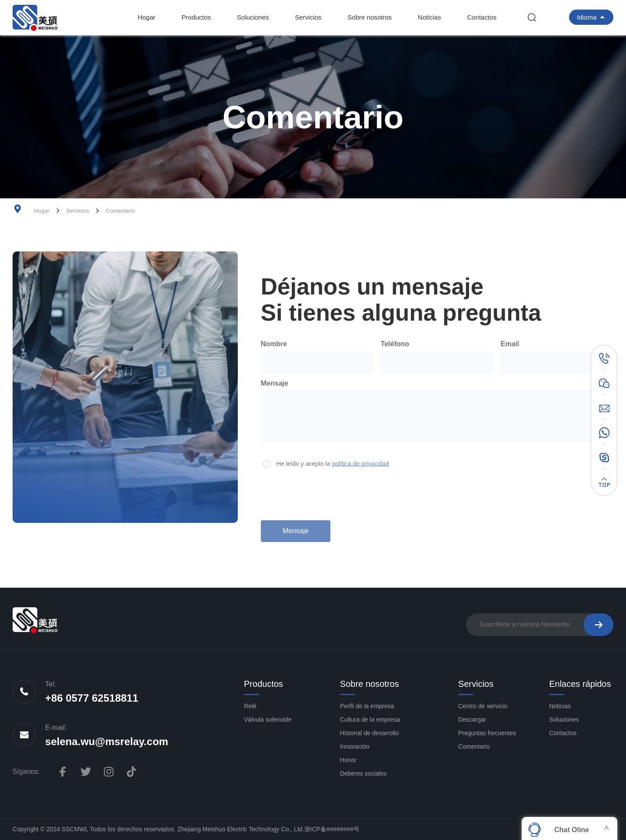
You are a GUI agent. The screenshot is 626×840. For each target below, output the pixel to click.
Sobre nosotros (370, 17)
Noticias (429, 17)
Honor (348, 760)
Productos (196, 17)
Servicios (308, 17)
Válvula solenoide (268, 720)
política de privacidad (360, 462)
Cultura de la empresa (370, 720)
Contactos (482, 17)
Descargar (472, 720)
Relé (250, 706)
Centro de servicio (483, 706)
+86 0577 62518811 (92, 698)
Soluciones (253, 17)
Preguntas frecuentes (487, 733)
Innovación (355, 746)
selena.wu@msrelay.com (107, 741)
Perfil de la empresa (367, 706)
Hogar (147, 17)
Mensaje (296, 527)
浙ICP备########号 (332, 829)
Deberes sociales (363, 773)
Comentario (120, 211)
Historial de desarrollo (369, 733)
